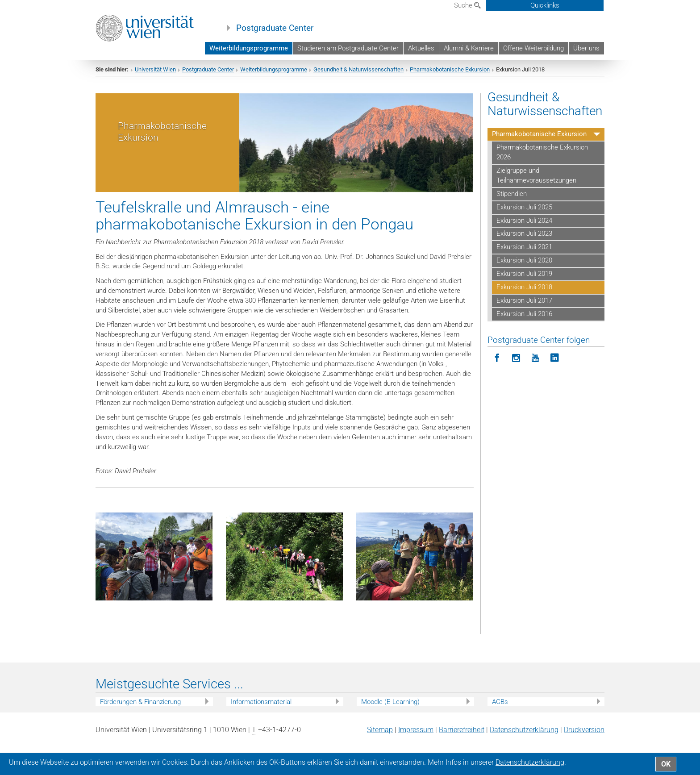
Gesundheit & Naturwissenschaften (358, 77)
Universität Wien (155, 77)
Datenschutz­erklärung (524, 738)
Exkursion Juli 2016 (524, 321)
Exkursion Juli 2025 (524, 215)
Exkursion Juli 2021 (524, 255)
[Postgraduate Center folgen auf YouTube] (535, 366)
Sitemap (380, 738)
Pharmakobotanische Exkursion (450, 77)
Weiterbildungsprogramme (249, 48)
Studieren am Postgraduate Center (348, 48)
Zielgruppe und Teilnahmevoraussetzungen (536, 183)
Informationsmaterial (261, 709)
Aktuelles (421, 48)
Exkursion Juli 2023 (524, 242)
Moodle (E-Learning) (390, 709)
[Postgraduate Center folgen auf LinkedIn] (555, 366)
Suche (467, 5)
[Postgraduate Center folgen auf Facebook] (497, 366)
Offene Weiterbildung (533, 48)
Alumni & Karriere (469, 48)
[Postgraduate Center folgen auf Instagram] (516, 366)
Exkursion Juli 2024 (524, 228)
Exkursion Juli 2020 (524, 268)
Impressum (416, 738)
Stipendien (512, 201)
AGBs (500, 709)
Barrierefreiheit (462, 738)
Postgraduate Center (275, 28)
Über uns (586, 48)
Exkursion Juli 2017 (524, 308)
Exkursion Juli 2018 (524, 295)
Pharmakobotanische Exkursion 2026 (542, 160)
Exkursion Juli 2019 (524, 281)
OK (666, 764)
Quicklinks (545, 5)
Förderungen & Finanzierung (140, 709)
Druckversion (584, 738)
